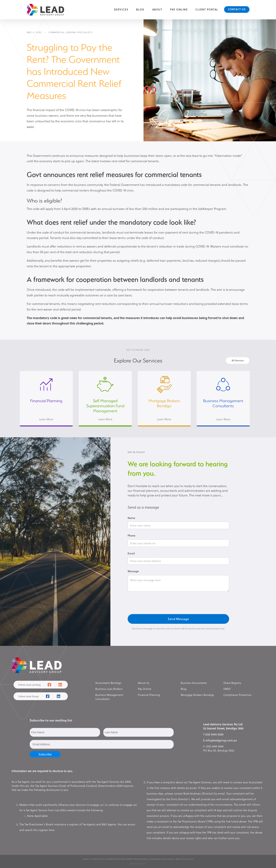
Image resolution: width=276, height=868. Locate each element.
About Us (144, 683)
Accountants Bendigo (108, 683)
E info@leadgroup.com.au (220, 740)
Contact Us (237, 9)
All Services (238, 360)
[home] (46, 10)
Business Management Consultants (109, 697)
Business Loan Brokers (109, 689)
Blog (140, 9)
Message (133, 571)
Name (131, 518)
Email (131, 553)
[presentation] (157, 603)
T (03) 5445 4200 (213, 734)
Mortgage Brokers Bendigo (197, 695)
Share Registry (232, 683)
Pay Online (179, 9)
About (157, 9)
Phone (132, 535)
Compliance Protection (237, 695)
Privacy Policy (138, 864)
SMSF (227, 689)
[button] (121, 10)
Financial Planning (149, 695)
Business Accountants (194, 683)
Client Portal (207, 9)
